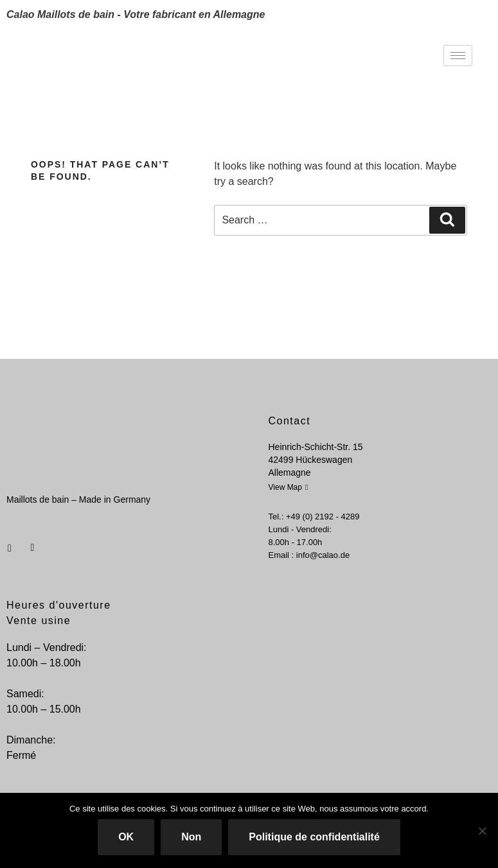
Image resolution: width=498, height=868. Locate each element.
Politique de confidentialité (314, 837)
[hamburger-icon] (458, 56)
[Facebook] (10, 543)
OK (126, 837)
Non (191, 837)
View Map (289, 487)
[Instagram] (31, 543)
